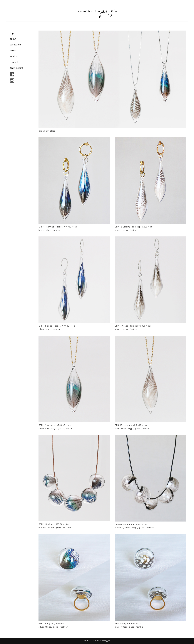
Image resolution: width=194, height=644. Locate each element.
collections (16, 44)
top (12, 33)
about (13, 39)
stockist (14, 56)
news (13, 50)
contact (14, 62)
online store (17, 68)
